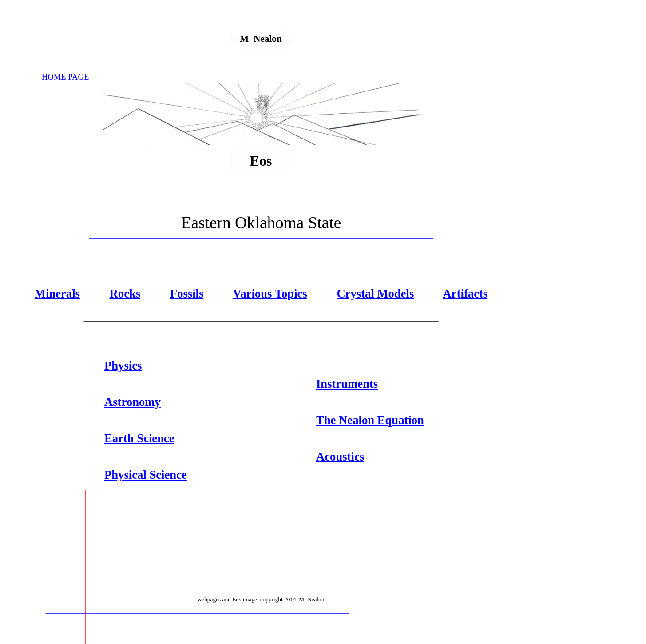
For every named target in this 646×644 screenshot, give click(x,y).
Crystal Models (375, 294)
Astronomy (133, 402)
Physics (123, 366)
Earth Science (139, 438)
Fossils (187, 294)
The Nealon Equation (370, 420)
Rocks (125, 294)
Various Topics (270, 294)
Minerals (57, 294)
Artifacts (466, 294)
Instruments (347, 384)
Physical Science (146, 475)
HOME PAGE (65, 77)
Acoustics (340, 457)
